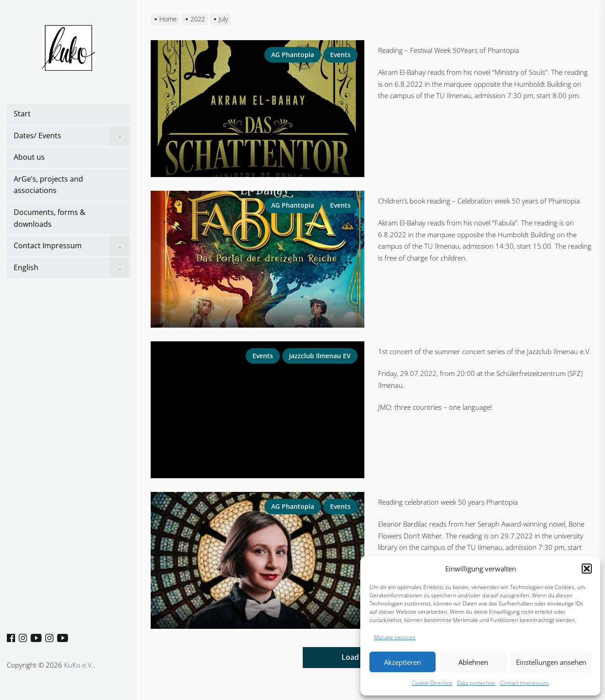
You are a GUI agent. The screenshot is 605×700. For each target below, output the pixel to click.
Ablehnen (473, 662)
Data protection (476, 683)
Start (22, 114)
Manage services (395, 637)
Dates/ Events (37, 136)
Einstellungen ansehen (551, 662)
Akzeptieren (402, 662)
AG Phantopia (293, 55)
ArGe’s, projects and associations (48, 185)
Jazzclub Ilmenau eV (320, 356)
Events (340, 55)
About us (29, 157)
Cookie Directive (432, 683)
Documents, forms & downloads (50, 218)
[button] (587, 569)
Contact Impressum (524, 683)
